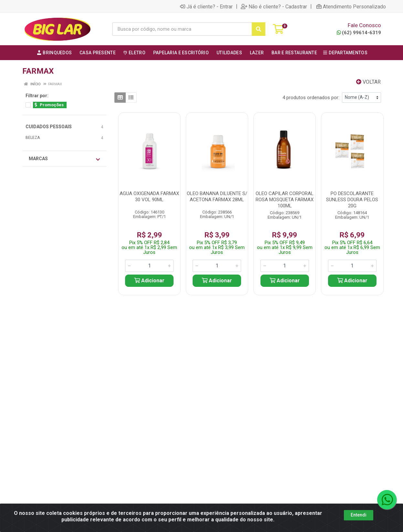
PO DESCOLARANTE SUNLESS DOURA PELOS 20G (352, 200)
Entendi (359, 515)
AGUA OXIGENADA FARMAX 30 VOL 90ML (149, 197)
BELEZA (33, 138)
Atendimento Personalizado (351, 6)
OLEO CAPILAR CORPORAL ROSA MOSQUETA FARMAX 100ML (285, 200)
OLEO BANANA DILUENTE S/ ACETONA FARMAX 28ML (217, 197)
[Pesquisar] (259, 29)
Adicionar (149, 281)
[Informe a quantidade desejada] (149, 266)
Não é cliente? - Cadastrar (274, 6)
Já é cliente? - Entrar (206, 6)
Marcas (64, 159)
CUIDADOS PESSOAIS (49, 127)
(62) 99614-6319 (359, 33)
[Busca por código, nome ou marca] (182, 29)
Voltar (368, 82)
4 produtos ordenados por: (311, 98)
